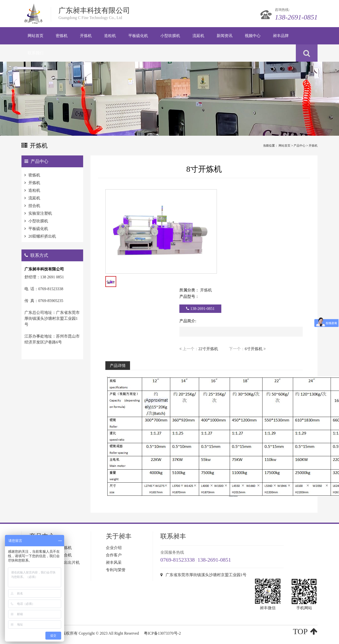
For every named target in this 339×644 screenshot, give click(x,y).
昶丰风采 (114, 562)
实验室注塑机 (40, 213)
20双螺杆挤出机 (42, 236)
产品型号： (189, 296)
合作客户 (114, 555)
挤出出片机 (70, 562)
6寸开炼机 (254, 349)
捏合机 (34, 206)
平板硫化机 (38, 229)
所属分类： (189, 290)
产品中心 (300, 146)
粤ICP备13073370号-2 (162, 633)
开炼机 (313, 146)
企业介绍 (114, 548)
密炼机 (34, 175)
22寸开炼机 (208, 349)
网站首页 (284, 146)
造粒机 (34, 190)
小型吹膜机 (38, 221)
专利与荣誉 (116, 570)
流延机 (34, 198)
